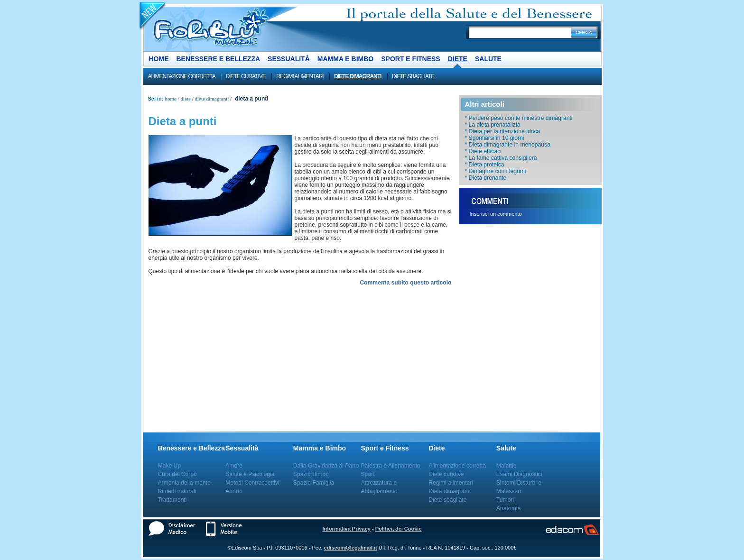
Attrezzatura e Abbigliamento (379, 487)
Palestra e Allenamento (391, 466)
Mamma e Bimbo (345, 59)
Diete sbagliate (413, 76)
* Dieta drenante (486, 178)
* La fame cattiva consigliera (501, 158)
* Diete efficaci (483, 151)
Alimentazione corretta (182, 76)
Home (159, 59)
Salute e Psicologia (250, 474)
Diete (458, 59)
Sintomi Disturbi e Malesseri (519, 487)
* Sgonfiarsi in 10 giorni (495, 138)
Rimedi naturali (177, 491)
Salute (488, 59)
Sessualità (289, 59)
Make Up (170, 466)
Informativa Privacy (346, 529)
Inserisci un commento (496, 214)
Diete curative (245, 76)
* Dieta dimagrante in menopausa (508, 145)
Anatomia (508, 508)
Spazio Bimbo (311, 474)
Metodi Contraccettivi (252, 483)
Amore (234, 466)
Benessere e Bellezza (219, 59)
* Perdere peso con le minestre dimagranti (519, 118)
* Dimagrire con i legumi (496, 171)
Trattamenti (172, 500)
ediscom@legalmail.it (351, 548)
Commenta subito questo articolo (405, 283)
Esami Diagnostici (519, 474)
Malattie (507, 466)
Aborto (234, 491)
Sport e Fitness (410, 59)
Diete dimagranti (358, 76)
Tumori (505, 500)
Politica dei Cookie (399, 529)
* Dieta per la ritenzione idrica (503, 131)
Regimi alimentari (300, 76)
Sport (368, 474)
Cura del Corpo (177, 474)
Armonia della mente (185, 483)
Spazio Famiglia (314, 483)
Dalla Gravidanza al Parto (326, 466)
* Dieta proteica (485, 165)
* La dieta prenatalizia (493, 125)
